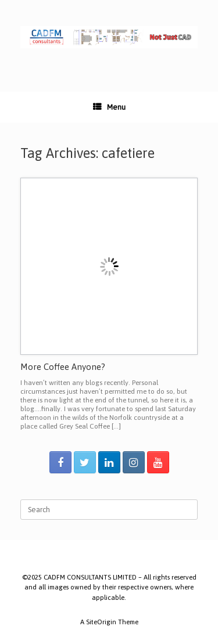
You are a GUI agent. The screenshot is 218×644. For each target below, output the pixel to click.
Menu (109, 107)
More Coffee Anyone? (63, 367)
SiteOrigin (101, 622)
